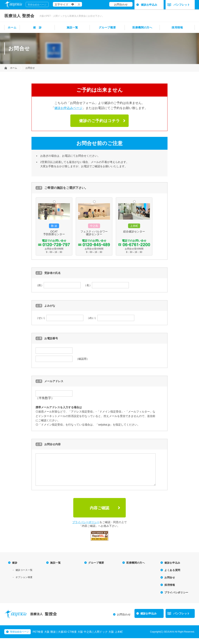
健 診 (37, 27)
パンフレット (179, 5)
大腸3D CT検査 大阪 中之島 (75, 638)
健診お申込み (149, 5)
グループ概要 (107, 27)
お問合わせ (121, 4)
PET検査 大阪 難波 (44, 638)
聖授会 (19, 16)
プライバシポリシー (176, 598)
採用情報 (177, 27)
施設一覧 (72, 27)
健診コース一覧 (24, 576)
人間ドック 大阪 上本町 (108, 638)
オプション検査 (24, 583)
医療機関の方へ (142, 27)
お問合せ (170, 583)
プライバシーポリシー (86, 528)
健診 (15, 569)
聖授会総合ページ (37, 5)
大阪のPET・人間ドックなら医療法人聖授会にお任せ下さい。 (72, 16)
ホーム (12, 27)
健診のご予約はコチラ (99, 121)
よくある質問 (172, 576)
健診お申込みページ (68, 108)
